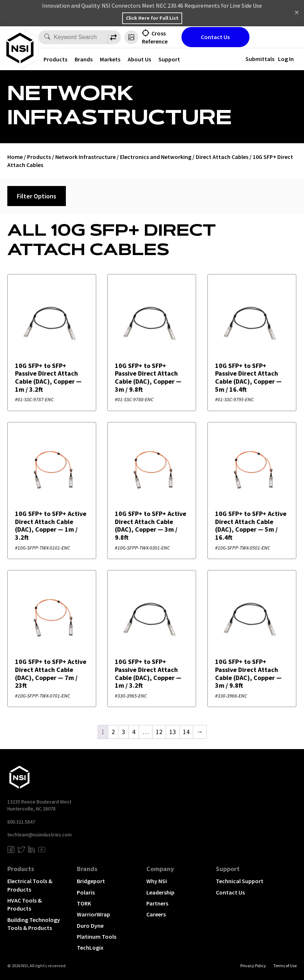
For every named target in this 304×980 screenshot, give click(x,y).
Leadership (160, 892)
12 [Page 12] (159, 732)
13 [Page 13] (173, 732)
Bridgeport (91, 881)
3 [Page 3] (123, 732)
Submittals (260, 59)
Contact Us (215, 37)
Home (15, 157)
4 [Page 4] (134, 732)
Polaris (86, 892)
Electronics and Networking (156, 157)
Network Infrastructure (85, 157)
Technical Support (240, 881)
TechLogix (90, 947)
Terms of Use (285, 966)
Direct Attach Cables (222, 157)
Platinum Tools (97, 937)
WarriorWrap (93, 914)
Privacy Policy (253, 966)
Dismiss (297, 13)
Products (55, 59)
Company (160, 869)
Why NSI (157, 881)
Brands (84, 59)
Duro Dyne (90, 926)
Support (169, 59)
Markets (110, 59)
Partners (157, 903)
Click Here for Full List (152, 18)
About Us (139, 59)
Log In (286, 59)
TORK (84, 903)
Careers (156, 914)
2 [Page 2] (113, 732)
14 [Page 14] (186, 732)
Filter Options (37, 196)
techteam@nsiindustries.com (40, 835)
